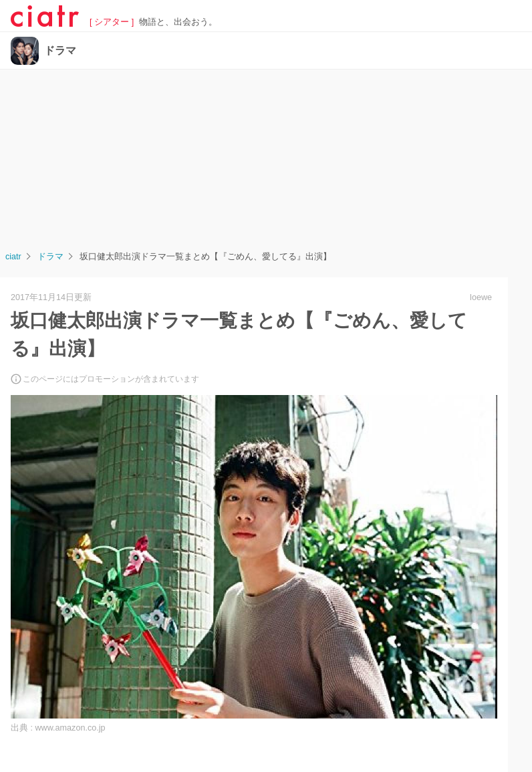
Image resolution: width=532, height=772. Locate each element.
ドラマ (60, 51)
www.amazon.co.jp (71, 728)
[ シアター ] (112, 22)
